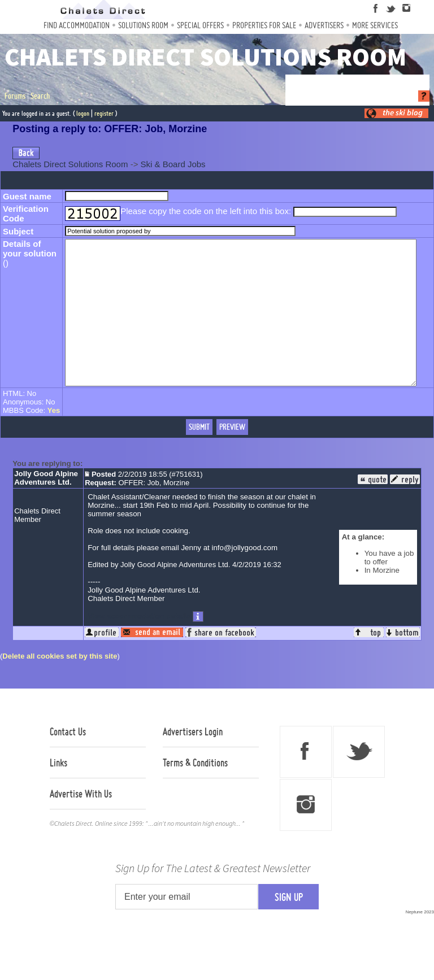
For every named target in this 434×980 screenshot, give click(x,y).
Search (40, 96)
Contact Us (68, 760)
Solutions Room (143, 25)
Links (58, 791)
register (104, 113)
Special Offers (200, 25)
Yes (54, 439)
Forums (15, 96)
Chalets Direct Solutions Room (70, 164)
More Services (375, 25)
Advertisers (324, 25)
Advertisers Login (193, 760)
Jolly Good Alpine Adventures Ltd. (46, 507)
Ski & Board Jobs (173, 164)
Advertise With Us (81, 822)
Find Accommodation (77, 25)
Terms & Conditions (195, 791)
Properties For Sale (264, 25)
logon (83, 113)
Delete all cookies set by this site (60, 685)
